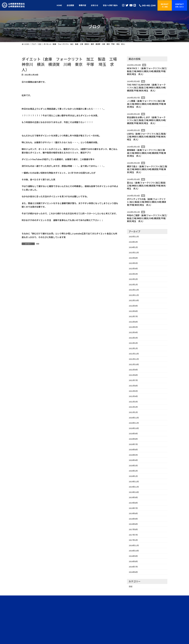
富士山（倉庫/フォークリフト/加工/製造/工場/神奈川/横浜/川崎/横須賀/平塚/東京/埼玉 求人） (146, 186)
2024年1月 (133, 247)
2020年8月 (133, 439)
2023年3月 (133, 274)
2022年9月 (133, 306)
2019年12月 (134, 481)
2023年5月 (133, 263)
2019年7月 (133, 508)
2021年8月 (133, 375)
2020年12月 (134, 418)
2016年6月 (133, 572)
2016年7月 (133, 567)
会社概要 (75, 623)
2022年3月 (133, 338)
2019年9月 (133, 497)
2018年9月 (133, 519)
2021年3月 (133, 402)
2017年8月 (133, 529)
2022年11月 (134, 295)
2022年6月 (133, 322)
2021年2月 (133, 407)
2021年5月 (133, 391)
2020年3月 (133, 465)
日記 (38, 244)
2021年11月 (134, 359)
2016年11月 (134, 545)
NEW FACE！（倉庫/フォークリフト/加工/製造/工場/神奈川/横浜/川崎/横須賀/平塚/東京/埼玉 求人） (147, 71)
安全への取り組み (94, 623)
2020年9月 (133, 433)
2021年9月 (133, 370)
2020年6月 (133, 449)
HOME (68, 623)
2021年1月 (133, 412)
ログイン (5, 628)
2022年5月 (133, 327)
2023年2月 (133, 279)
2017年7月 (133, 535)
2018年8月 (133, 524)
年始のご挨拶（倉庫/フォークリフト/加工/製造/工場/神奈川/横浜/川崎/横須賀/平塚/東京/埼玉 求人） (147, 218)
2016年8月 (133, 561)
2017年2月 (133, 540)
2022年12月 (134, 290)
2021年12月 (134, 354)
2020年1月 (133, 476)
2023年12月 (134, 252)
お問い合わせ (120, 623)
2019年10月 (134, 492)
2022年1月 (133, 348)
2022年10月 (134, 300)
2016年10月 (134, 551)
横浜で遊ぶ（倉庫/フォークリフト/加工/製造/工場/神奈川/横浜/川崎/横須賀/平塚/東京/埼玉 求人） (147, 169)
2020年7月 (133, 444)
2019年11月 (134, 487)
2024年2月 (133, 242)
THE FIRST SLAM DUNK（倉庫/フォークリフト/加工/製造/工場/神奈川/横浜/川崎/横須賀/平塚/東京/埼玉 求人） (146, 88)
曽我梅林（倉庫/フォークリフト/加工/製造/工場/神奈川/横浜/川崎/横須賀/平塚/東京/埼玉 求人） (146, 153)
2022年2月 (133, 343)
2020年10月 (134, 428)
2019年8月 (133, 503)
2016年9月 (133, 556)
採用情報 (111, 623)
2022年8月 (133, 311)
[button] (165, 5)
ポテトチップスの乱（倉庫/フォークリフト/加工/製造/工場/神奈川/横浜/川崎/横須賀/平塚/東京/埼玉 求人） (146, 202)
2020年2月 (133, 471)
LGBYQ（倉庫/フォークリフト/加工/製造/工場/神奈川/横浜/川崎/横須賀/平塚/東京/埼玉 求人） (147, 137)
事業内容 (83, 623)
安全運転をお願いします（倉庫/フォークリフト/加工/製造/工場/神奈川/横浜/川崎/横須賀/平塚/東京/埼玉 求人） (146, 120)
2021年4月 (133, 396)
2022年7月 (133, 316)
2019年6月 (133, 513)
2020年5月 (133, 455)
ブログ (104, 623)
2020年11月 (134, 423)
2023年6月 (133, 258)
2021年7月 (133, 380)
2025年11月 (134, 236)
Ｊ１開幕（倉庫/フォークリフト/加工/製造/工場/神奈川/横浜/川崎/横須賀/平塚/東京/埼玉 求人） (146, 104)
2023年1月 (133, 284)
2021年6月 (133, 386)
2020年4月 (133, 460)
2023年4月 (133, 268)
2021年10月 (134, 364)
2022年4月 (133, 332)
